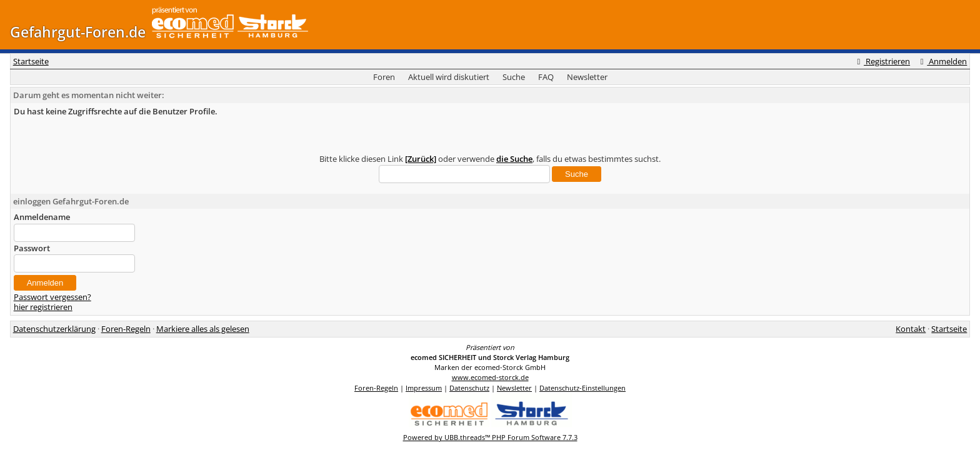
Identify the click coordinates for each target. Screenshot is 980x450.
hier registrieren (43, 307)
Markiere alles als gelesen (203, 329)
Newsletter (587, 77)
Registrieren (882, 61)
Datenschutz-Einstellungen (582, 388)
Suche (514, 77)
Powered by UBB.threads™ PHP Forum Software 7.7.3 (490, 437)
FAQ (546, 77)
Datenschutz (469, 388)
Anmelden (942, 61)
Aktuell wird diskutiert (449, 77)
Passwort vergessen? (52, 297)
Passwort (32, 248)
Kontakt (911, 329)
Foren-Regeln (126, 329)
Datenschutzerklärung (54, 329)
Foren (384, 77)
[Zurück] (421, 159)
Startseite (31, 61)
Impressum (424, 388)
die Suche (514, 159)
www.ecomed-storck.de (490, 377)
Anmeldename (42, 217)
